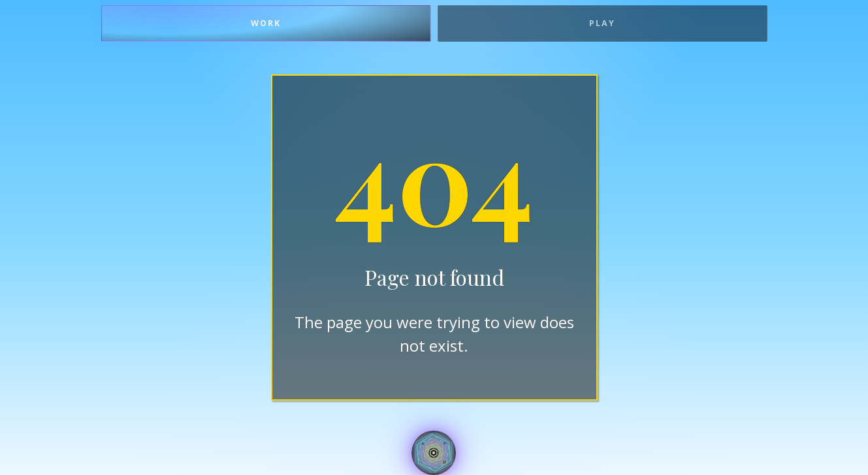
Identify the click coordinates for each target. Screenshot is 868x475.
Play (602, 23)
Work (266, 23)
